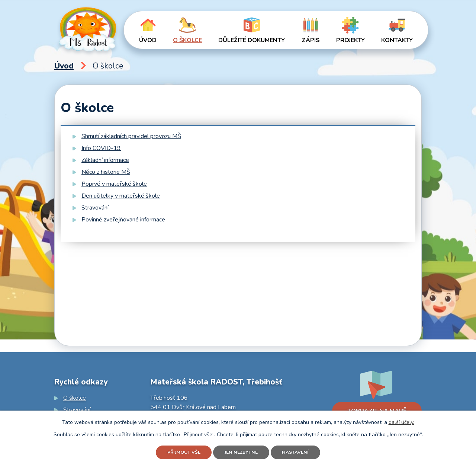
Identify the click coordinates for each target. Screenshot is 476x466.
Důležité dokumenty (252, 40)
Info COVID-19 (101, 148)
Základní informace (105, 160)
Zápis (311, 40)
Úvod (148, 40)
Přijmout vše (178, 452)
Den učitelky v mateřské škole (121, 196)
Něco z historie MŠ (106, 172)
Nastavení (303, 452)
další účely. (401, 420)
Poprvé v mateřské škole (114, 184)
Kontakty (397, 40)
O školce (187, 40)
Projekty (350, 40)
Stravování (95, 208)
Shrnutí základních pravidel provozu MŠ (131, 136)
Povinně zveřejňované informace (123, 220)
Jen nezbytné (242, 452)
